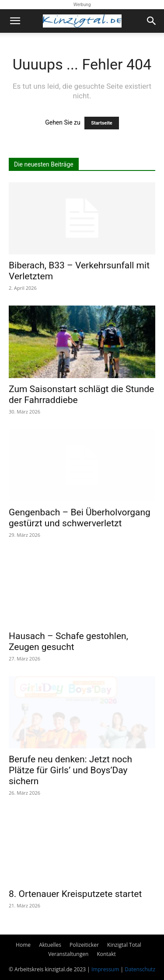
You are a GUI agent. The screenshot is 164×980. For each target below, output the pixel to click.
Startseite (102, 123)
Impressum (105, 969)
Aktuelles (50, 945)
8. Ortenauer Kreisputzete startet (75, 894)
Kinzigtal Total (124, 945)
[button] (15, 21)
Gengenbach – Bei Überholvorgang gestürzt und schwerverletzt (80, 518)
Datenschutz (140, 969)
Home (23, 945)
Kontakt (106, 954)
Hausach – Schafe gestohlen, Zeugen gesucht (68, 641)
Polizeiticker (84, 945)
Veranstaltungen (68, 954)
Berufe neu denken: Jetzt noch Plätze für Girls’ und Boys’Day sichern (70, 770)
